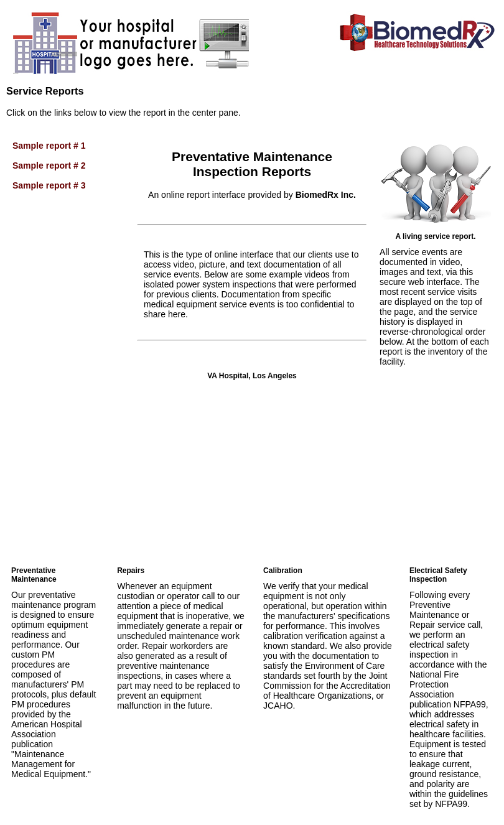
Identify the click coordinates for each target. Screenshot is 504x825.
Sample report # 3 (49, 185)
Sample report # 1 (49, 146)
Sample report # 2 (49, 165)
